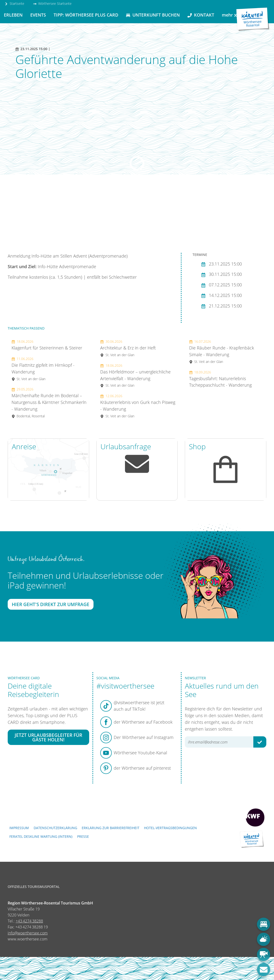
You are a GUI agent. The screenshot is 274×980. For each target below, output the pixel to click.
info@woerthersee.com (28, 933)
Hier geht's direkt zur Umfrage (51, 604)
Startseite (14, 3)
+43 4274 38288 (29, 921)
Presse (83, 836)
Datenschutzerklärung (55, 828)
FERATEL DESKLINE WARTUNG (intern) (41, 836)
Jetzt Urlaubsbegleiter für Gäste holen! (48, 737)
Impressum (19, 828)
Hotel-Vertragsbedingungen (170, 828)
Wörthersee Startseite (52, 3)
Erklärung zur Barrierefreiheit (111, 828)
